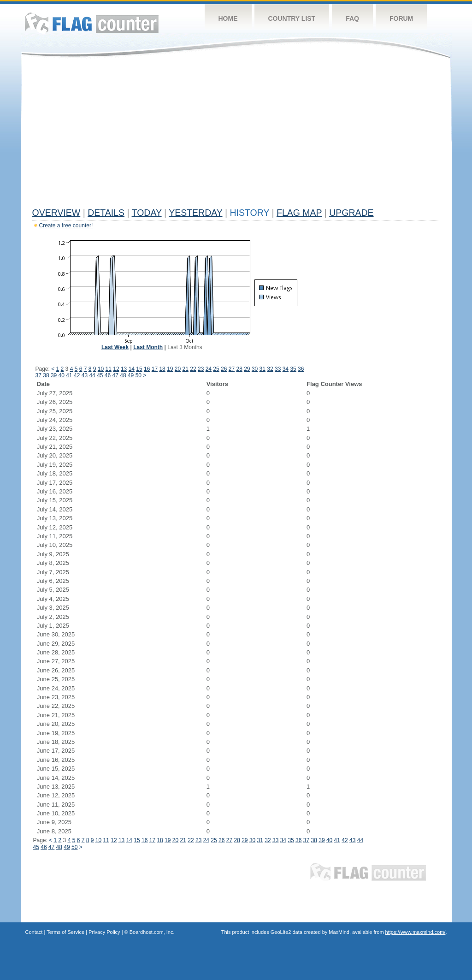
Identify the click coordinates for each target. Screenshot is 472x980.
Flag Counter (92, 23)
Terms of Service (65, 932)
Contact (34, 932)
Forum (401, 18)
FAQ (352, 18)
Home (228, 18)
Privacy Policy (104, 932)
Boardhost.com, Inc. (152, 932)
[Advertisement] (236, 135)
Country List (292, 18)
